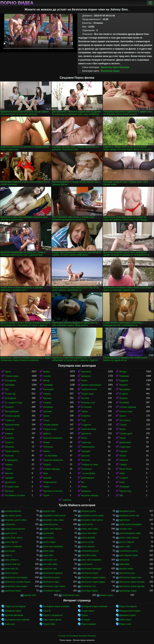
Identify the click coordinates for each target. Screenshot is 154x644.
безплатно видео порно (93, 577)
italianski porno (50, 524)
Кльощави (48, 389)
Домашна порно (13, 611)
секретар (67, 500)
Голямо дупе (126, 434)
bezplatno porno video (16, 520)
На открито (125, 420)
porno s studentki (13, 547)
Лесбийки (10, 385)
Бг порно (86, 620)
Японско (86, 460)
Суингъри (86, 442)
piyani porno (11, 533)
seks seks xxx (50, 560)
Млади (123, 372)
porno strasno (88, 547)
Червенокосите (89, 389)
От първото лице (14, 403)
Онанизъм (87, 469)
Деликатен (10, 482)
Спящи (123, 425)
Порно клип (125, 624)
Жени (84, 438)
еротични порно (13, 591)
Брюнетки (106, 67)
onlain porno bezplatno (131, 524)
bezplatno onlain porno (54, 516)
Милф (46, 381)
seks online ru (12, 560)
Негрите (124, 385)
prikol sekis (48, 551)
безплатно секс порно (54, 586)
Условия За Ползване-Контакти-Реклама (77, 636)
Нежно (46, 451)
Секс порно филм (52, 620)
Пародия (86, 451)
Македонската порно (130, 611)
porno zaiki (125, 547)
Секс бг (47, 611)
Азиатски (10, 429)
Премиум (124, 67)
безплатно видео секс (131, 577)
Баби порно (125, 620)
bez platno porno (13, 516)
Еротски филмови (14, 615)
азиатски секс (50, 569)
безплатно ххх (89, 586)
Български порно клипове (56, 606)
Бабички (124, 460)
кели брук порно (90, 591)
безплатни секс (127, 573)
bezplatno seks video (53, 520)
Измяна (9, 434)
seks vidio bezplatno (91, 560)
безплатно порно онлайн (132, 582)
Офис (122, 473)
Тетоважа (48, 385)
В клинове (87, 407)
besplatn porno (89, 511)
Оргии (123, 416)
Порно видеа (17, 3)
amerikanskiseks (13, 511)
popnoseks (48, 533)
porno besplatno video (130, 533)
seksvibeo (124, 560)
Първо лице (87, 394)
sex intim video (50, 564)
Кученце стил (88, 403)
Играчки (123, 398)
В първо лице (12, 487)
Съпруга (124, 478)
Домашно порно (128, 615)
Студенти (86, 425)
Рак (7, 389)
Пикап (123, 438)
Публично (48, 447)
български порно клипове (94, 606)
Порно (85, 615)
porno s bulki (88, 542)
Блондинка (11, 398)
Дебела (47, 434)
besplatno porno (127, 511)
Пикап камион (12, 451)
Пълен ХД (10, 394)
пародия (9, 478)
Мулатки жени (12, 425)
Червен (9, 465)
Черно (46, 487)
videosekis (125, 564)
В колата (9, 438)
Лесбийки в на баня (15, 495)
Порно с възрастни (53, 615)
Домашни (86, 491)
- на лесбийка (88, 473)
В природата (11, 460)
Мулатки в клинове (53, 491)
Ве (83, 482)
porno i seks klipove (129, 538)
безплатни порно (110, 71)
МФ (121, 495)
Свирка (47, 394)
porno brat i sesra (14, 538)
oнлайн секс (126, 529)
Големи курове (13, 416)
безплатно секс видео (16, 586)
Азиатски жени (89, 429)
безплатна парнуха (53, 573)
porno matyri (49, 542)
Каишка (123, 451)
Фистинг (9, 473)
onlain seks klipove (52, 529)
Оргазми (47, 411)
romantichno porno (129, 551)
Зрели (46, 416)
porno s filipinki (127, 542)
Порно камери (89, 624)
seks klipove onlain (129, 555)
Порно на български (15, 606)
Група (116, 67)
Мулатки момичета (53, 438)
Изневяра (48, 407)
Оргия (46, 495)
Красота (85, 456)
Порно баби (49, 624)
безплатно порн (51, 582)
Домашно (86, 376)
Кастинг (85, 398)
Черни (85, 411)
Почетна (9, 442)
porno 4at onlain (89, 533)
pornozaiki (10, 551)
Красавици (125, 389)
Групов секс (125, 491)
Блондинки (10, 381)
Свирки (47, 465)
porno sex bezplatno (53, 547)
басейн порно (126, 569)
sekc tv (8, 555)
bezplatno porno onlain (92, 516)
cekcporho (10, 524)
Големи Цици (12, 376)
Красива (47, 478)
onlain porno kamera (15, 529)
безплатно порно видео (93, 582)
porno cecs (48, 538)
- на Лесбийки (50, 456)
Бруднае (124, 381)
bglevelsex (125, 520)
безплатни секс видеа (16, 577)
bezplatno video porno (92, 520)
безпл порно (11, 573)
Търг (84, 420)
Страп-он (10, 420)
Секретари (125, 447)
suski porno (87, 564)
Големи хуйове (51, 425)
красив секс (30, 595)
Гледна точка (50, 429)
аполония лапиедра (91, 569)
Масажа (47, 398)
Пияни (8, 469)
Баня (122, 482)
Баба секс (10, 624)
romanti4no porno (90, 551)
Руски (84, 381)
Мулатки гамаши (90, 495)
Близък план (126, 411)
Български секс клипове (17, 620)
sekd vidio (48, 555)
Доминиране (88, 478)
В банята (86, 416)
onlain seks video (90, 529)
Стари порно (88, 611)
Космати (9, 407)
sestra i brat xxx (13, 564)
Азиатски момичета (53, 460)
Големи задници (51, 469)
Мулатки (9, 456)
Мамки (46, 442)
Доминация (125, 442)
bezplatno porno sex (129, 516)
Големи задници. (128, 407)
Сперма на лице (90, 465)
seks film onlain (89, 555)
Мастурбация (12, 411)
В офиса (124, 394)
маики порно (107, 595)
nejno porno (87, 524)
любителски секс (71, 595)
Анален (47, 376)
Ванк (46, 473)
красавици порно (128, 591)
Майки (46, 372)
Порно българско (128, 606)
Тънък (46, 420)
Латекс (123, 456)
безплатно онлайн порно (18, 582)
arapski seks (49, 511)
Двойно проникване (91, 385)
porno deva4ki (88, 538)
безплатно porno (51, 577)
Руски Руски (126, 469)
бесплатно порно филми (132, 586)
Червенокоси (88, 447)
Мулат (123, 429)
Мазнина (9, 447)
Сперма (47, 403)
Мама (84, 487)
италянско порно (52, 591)
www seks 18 (11, 569)
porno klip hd (11, 542)
